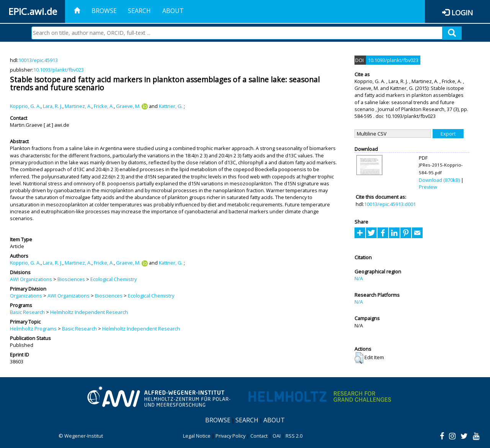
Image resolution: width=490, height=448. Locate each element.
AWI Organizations (31, 279)
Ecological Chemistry (114, 279)
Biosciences (71, 279)
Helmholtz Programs (33, 329)
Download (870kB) (439, 180)
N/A (359, 278)
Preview (428, 187)
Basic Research (27, 312)
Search (139, 11)
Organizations (26, 296)
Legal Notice (197, 436)
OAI (277, 436)
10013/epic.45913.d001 (390, 204)
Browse (104, 11)
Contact (259, 436)
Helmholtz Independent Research (89, 312)
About (173, 11)
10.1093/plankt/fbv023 (59, 70)
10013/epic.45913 (38, 60)
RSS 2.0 (294, 436)
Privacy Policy (230, 436)
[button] (359, 358)
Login (462, 12)
